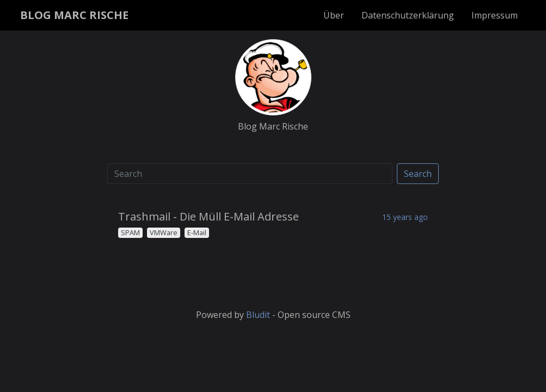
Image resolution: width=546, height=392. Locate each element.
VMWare (164, 232)
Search (418, 174)
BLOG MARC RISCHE (74, 15)
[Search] (250, 174)
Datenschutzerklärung (408, 15)
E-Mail (197, 232)
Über (334, 15)
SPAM (130, 232)
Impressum (495, 15)
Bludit (258, 315)
